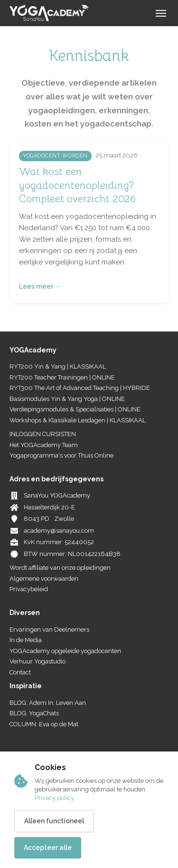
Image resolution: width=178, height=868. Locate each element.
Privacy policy (54, 798)
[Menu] (161, 13)
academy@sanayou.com (59, 531)
